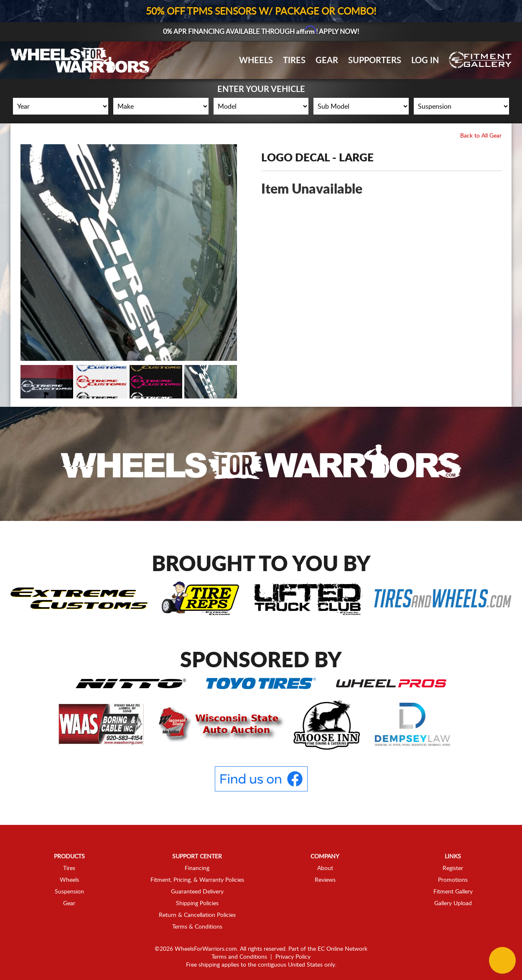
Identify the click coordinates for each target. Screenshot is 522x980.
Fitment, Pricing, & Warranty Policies (197, 880)
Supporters (375, 61)
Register (453, 868)
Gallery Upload (453, 903)
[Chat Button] (502, 960)
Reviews (325, 880)
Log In (425, 61)
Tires (294, 61)
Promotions (453, 880)
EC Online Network (342, 949)
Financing (197, 868)
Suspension (69, 891)
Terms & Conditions (197, 926)
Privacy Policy (293, 957)
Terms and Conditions (239, 957)
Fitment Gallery (453, 891)
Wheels (256, 61)
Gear (327, 61)
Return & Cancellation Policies (197, 915)
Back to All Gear (481, 136)
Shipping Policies (197, 903)
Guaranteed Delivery (197, 891)
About (325, 868)
